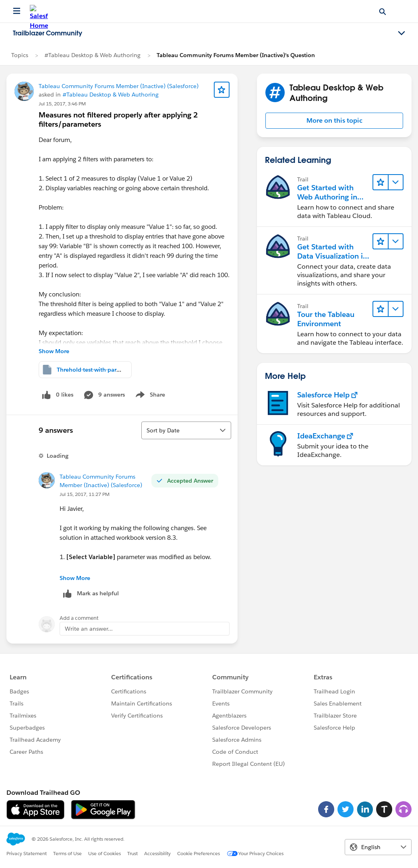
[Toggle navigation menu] (401, 33)
